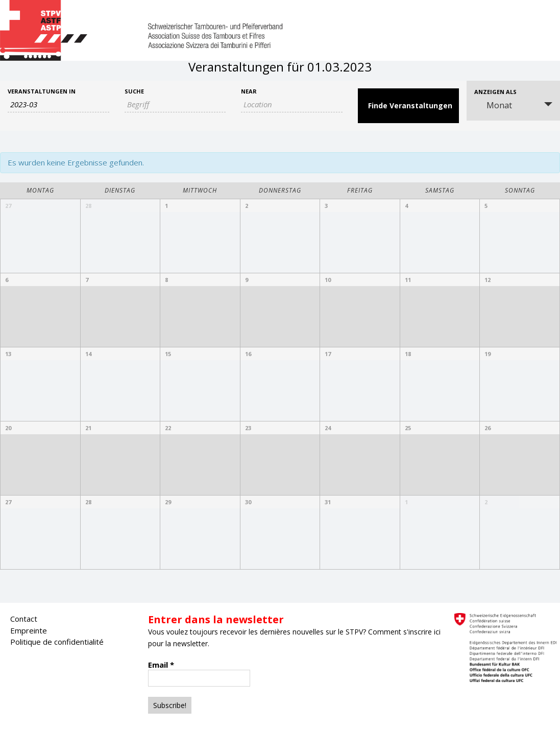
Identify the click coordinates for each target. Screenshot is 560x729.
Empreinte (29, 630)
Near (249, 91)
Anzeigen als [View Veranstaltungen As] (495, 92)
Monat (493, 105)
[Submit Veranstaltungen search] (409, 106)
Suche (134, 91)
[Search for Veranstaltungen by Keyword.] (175, 104)
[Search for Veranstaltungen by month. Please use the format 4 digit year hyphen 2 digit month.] (58, 104)
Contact (24, 619)
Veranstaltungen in (42, 91)
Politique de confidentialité (57, 642)
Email (161, 665)
